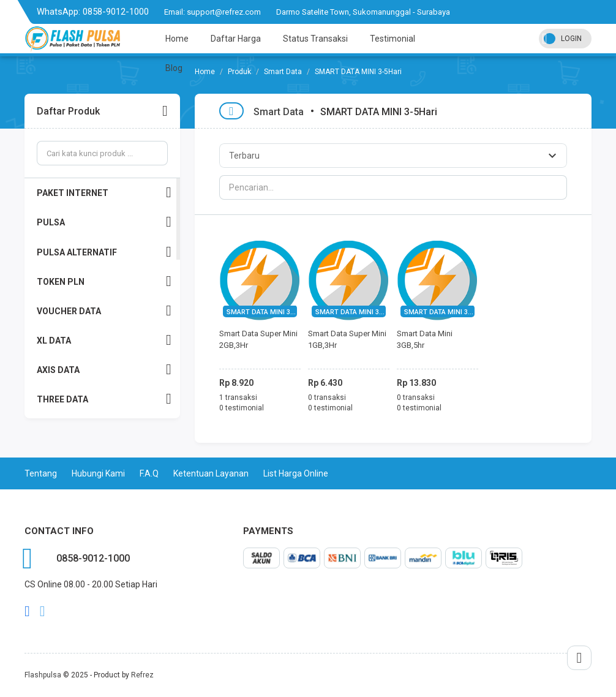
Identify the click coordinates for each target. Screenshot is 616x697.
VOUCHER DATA (104, 311)
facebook (27, 611)
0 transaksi (327, 397)
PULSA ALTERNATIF (104, 252)
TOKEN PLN (104, 281)
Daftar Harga (236, 39)
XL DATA (104, 340)
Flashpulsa (43, 675)
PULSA (104, 222)
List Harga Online (296, 473)
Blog (174, 68)
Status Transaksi (315, 39)
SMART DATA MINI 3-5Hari (268, 312)
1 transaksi (238, 397)
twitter (43, 611)
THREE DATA (104, 399)
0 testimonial (242, 408)
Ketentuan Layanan (211, 473)
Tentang (41, 473)
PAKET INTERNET (104, 193)
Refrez (142, 675)
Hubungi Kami (98, 473)
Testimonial (393, 39)
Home (177, 39)
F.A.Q (149, 473)
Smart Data (279, 112)
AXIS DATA (104, 370)
